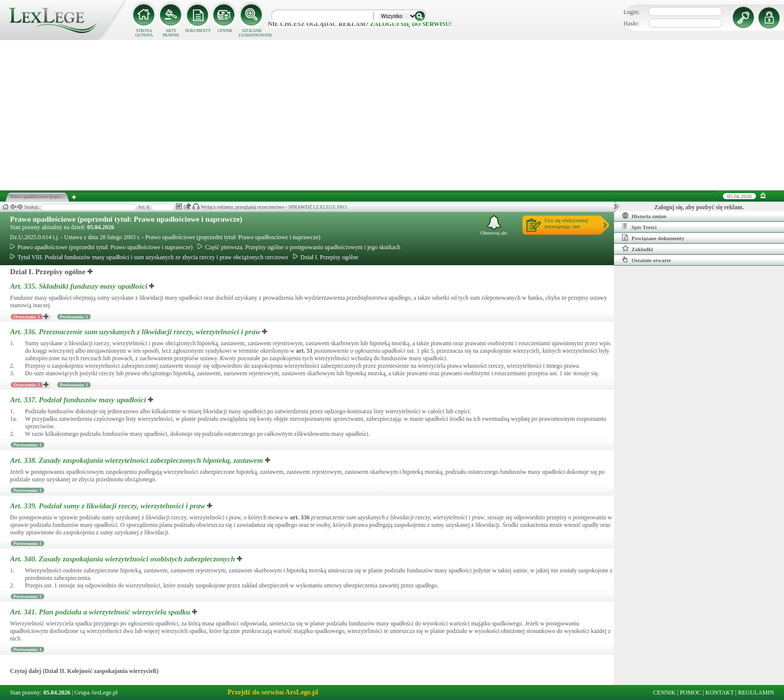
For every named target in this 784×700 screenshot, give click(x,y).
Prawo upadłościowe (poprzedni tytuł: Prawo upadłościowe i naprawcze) (126, 219)
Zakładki (637, 249)
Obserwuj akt (494, 225)
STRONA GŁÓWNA (144, 33)
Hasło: (631, 24)
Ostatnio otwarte (646, 260)
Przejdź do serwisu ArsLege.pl (273, 692)
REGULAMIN (756, 692)
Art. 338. (137, 460)
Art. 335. (79, 286)
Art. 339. (108, 506)
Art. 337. (79, 400)
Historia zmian (644, 216)
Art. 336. (136, 332)
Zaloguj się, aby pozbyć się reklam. (699, 207)
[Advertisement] (392, 115)
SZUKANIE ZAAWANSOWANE (252, 33)
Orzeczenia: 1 (27, 317)
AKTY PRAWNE (171, 33)
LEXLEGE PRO (330, 207)
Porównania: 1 (74, 317)
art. (304, 351)
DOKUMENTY (198, 31)
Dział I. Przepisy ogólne (326, 257)
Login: (631, 12)
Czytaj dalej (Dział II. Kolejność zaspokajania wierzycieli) (84, 671)
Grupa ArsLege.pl (96, 692)
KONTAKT (720, 692)
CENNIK (225, 31)
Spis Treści (639, 227)
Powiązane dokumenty (653, 238)
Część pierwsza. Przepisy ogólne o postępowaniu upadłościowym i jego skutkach (299, 247)
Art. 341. (101, 612)
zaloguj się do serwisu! (411, 24)
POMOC (691, 692)
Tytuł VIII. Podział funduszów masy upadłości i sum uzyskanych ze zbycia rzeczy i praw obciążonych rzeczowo (149, 257)
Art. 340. (123, 559)
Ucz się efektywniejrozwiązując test (566, 223)
